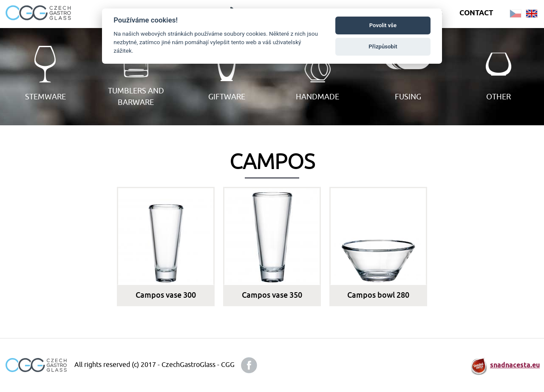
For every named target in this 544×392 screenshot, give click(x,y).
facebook (249, 365)
